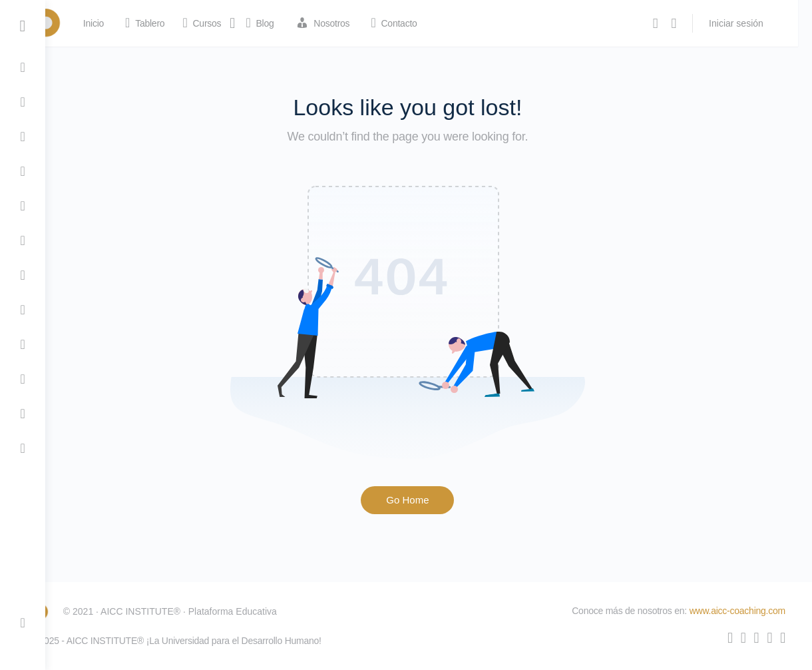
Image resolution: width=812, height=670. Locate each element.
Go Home (429, 500)
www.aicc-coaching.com (737, 611)
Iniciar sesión (750, 23)
